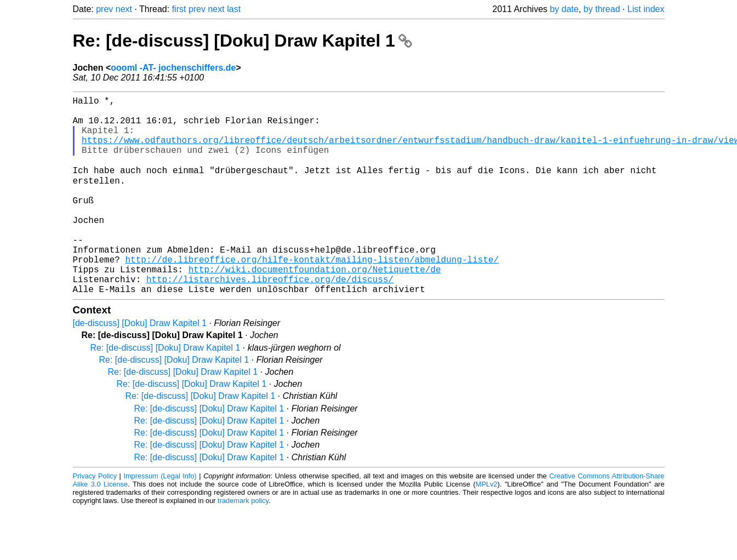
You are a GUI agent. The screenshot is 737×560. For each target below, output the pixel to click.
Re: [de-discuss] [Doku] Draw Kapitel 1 (242, 41)
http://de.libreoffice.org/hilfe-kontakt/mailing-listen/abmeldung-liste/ (312, 295)
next (124, 9)
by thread (602, 9)
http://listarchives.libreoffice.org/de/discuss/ (270, 319)
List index (646, 9)
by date (564, 9)
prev (104, 9)
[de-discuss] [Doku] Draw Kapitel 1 (140, 366)
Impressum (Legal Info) (160, 519)
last (234, 9)
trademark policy (243, 543)
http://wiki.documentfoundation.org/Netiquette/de (315, 307)
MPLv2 (487, 527)
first (179, 9)
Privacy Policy (95, 519)
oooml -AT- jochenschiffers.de (173, 68)
